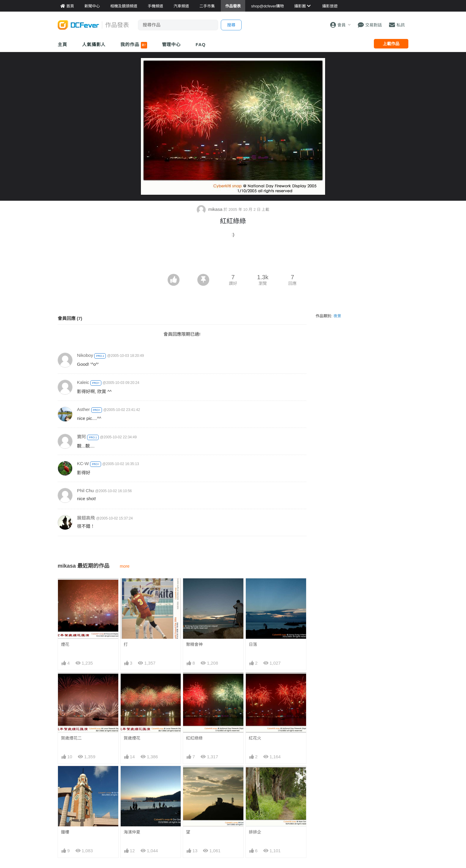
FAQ (201, 44)
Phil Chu (85, 490)
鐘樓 (65, 832)
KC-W (83, 463)
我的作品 (134, 45)
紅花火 (255, 738)
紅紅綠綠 (194, 738)
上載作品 (391, 44)
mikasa (210, 209)
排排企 (255, 832)
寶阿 (81, 437)
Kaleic (83, 382)
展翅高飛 (86, 518)
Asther (83, 409)
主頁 (62, 44)
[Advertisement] (233, 258)
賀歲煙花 (132, 738)
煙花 (65, 644)
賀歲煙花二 (71, 738)
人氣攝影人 (94, 44)
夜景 (337, 316)
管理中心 (171, 44)
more (125, 566)
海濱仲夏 (132, 832)
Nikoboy (85, 355)
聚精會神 (194, 644)
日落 (253, 644)
